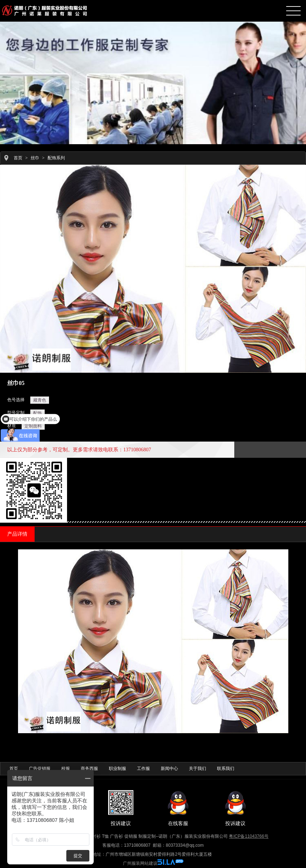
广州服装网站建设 (140, 863)
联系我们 (226, 769)
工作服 (143, 769)
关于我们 (198, 769)
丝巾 (35, 158)
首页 (18, 158)
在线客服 (178, 808)
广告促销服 (40, 769)
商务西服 (89, 769)
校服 (66, 769)
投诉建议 (121, 808)
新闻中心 (169, 769)
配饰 (37, 413)
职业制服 (117, 769)
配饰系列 (56, 158)
